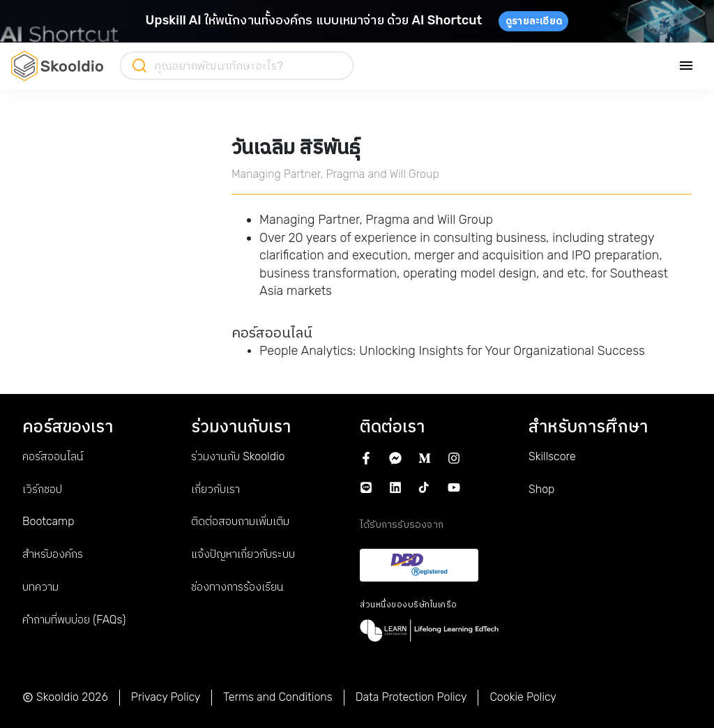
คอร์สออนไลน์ (53, 456)
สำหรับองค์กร (53, 554)
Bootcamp (48, 521)
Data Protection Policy (411, 697)
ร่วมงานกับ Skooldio (238, 456)
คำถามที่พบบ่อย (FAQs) (74, 620)
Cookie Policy (523, 697)
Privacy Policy (166, 697)
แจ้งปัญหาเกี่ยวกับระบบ (243, 554)
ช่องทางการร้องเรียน (237, 587)
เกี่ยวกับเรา (215, 489)
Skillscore (552, 456)
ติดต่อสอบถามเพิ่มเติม (240, 521)
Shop (541, 489)
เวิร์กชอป (42, 489)
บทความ (40, 587)
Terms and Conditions (278, 697)
